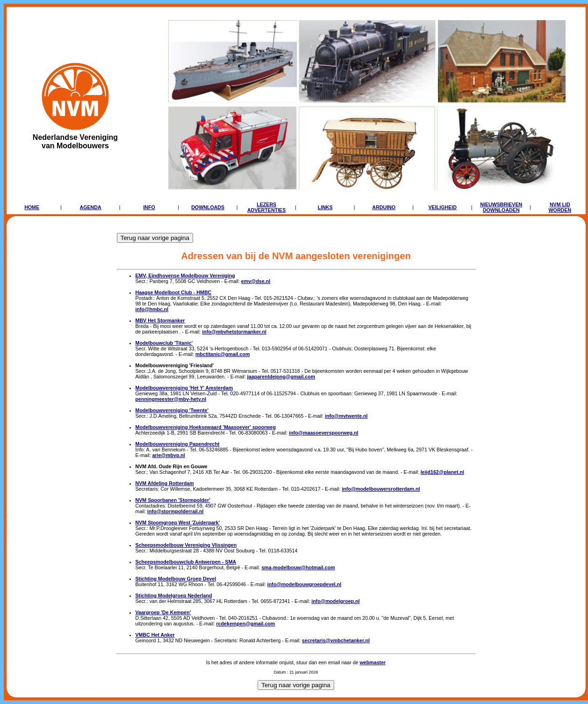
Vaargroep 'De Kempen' (163, 612)
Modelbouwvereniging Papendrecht (178, 444)
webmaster (373, 662)
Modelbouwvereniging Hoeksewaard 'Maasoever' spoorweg (206, 427)
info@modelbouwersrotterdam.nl (381, 489)
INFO (149, 207)
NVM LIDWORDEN (560, 207)
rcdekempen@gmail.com (245, 624)
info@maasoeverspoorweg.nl (323, 433)
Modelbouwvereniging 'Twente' (172, 410)
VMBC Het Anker (155, 635)
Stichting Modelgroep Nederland (174, 595)
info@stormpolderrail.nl (176, 511)
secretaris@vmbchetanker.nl (336, 640)
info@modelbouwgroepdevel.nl (304, 584)
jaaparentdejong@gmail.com (281, 377)
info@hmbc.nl (152, 309)
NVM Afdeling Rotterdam (165, 483)
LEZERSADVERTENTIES (266, 207)
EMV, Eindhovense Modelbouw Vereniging (185, 276)
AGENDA (91, 207)
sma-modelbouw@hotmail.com (298, 567)
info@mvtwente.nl (346, 416)
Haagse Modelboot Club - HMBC (174, 292)
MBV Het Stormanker (160, 320)
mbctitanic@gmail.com (222, 354)
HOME (32, 207)
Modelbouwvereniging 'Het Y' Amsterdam (184, 388)
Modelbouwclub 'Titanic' (164, 343)
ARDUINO (384, 207)
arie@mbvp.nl (169, 455)
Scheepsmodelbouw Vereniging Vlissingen (186, 545)
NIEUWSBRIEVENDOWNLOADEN (501, 207)
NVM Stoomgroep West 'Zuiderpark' (178, 523)
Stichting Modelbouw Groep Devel (176, 579)
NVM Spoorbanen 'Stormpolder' (173, 500)
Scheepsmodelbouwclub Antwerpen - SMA (186, 562)
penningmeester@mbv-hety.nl (171, 399)
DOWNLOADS (208, 207)
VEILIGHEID (443, 207)
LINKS (325, 207)
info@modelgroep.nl (335, 601)
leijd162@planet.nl (442, 472)
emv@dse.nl (256, 281)
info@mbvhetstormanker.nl (234, 332)
